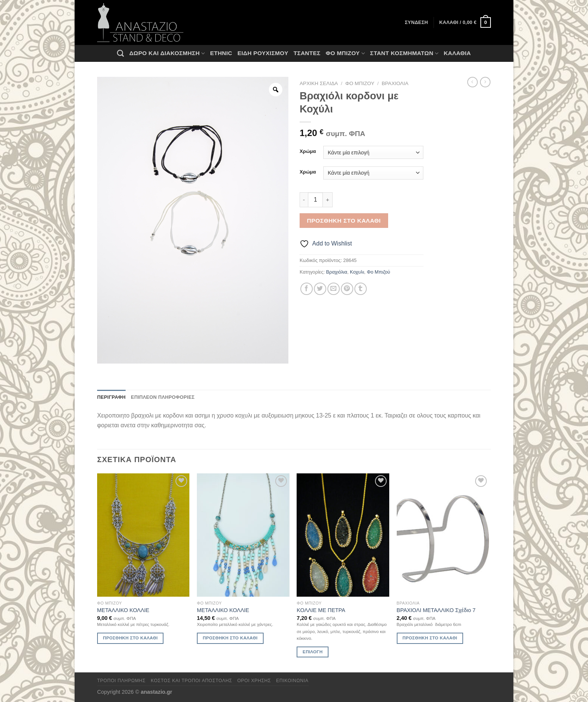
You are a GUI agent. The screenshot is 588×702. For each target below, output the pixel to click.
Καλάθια (457, 53)
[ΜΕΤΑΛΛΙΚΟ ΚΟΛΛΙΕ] (143, 535)
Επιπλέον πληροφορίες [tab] (163, 397)
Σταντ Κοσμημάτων (404, 53)
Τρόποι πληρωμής (121, 681)
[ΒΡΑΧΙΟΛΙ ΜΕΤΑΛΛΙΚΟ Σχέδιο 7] (443, 535)
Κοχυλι (357, 272)
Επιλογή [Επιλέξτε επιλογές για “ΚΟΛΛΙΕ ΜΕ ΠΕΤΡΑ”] (313, 652)
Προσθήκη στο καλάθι (344, 221)
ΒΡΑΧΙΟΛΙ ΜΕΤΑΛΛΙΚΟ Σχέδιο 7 (436, 610)
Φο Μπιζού (345, 53)
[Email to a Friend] (334, 289)
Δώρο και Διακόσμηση (167, 53)
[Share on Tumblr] (361, 289)
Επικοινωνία (292, 681)
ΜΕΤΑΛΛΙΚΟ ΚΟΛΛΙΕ (123, 610)
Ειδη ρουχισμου (263, 53)
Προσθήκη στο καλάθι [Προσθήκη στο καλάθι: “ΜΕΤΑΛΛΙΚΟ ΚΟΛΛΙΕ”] (130, 638)
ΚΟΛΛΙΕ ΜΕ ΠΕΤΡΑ (321, 610)
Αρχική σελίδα (319, 83)
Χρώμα (308, 151)
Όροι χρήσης (254, 681)
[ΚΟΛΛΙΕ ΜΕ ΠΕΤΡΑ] (343, 535)
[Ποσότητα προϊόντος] (315, 200)
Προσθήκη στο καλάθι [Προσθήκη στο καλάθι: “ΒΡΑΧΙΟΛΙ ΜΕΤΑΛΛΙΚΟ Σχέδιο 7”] (430, 638)
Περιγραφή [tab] (111, 397)
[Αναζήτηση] (120, 53)
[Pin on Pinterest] (347, 289)
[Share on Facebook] (307, 289)
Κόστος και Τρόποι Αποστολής (191, 681)
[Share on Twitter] (320, 289)
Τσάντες (307, 53)
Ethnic (221, 53)
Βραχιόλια (395, 83)
